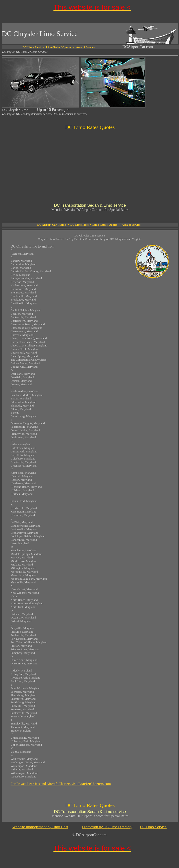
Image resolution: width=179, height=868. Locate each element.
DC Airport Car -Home (51, 225)
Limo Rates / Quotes (59, 47)
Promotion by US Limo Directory (107, 827)
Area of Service (85, 47)
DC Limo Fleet (79, 225)
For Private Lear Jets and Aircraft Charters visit (61, 784)
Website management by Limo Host (40, 827)
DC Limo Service (153, 827)
